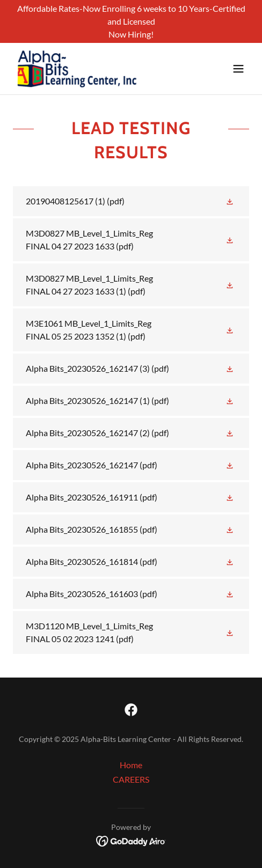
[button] (238, 69)
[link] (77, 69)
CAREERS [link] (131, 779)
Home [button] (131, 765)
